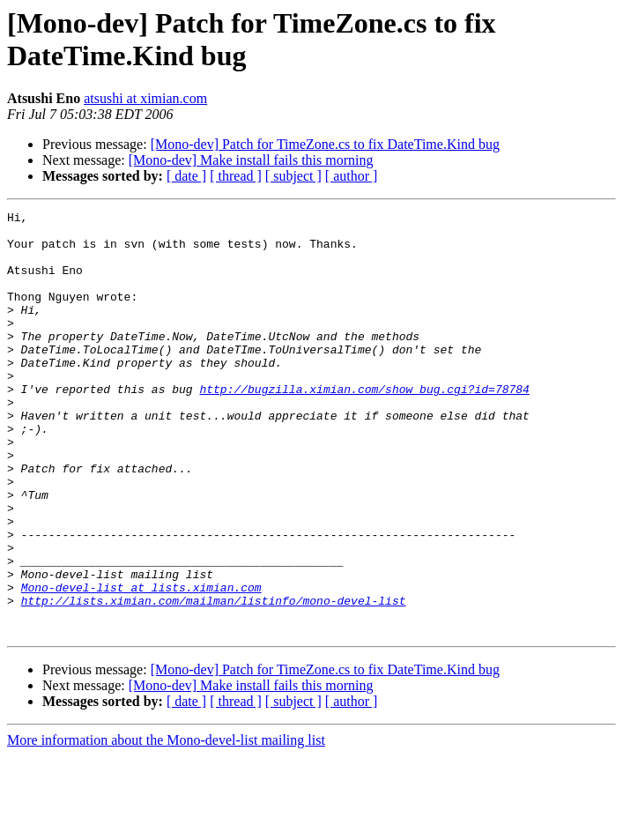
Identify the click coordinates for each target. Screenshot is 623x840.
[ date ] (186, 176)
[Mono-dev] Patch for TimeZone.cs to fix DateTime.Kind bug (325, 144)
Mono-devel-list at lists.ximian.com (141, 664)
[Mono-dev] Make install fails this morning (251, 160)
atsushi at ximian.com (145, 98)
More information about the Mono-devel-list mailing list (166, 825)
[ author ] (352, 176)
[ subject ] (293, 176)
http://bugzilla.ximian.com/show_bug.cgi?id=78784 (364, 426)
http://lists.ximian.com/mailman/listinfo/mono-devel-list (214, 680)
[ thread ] (236, 176)
